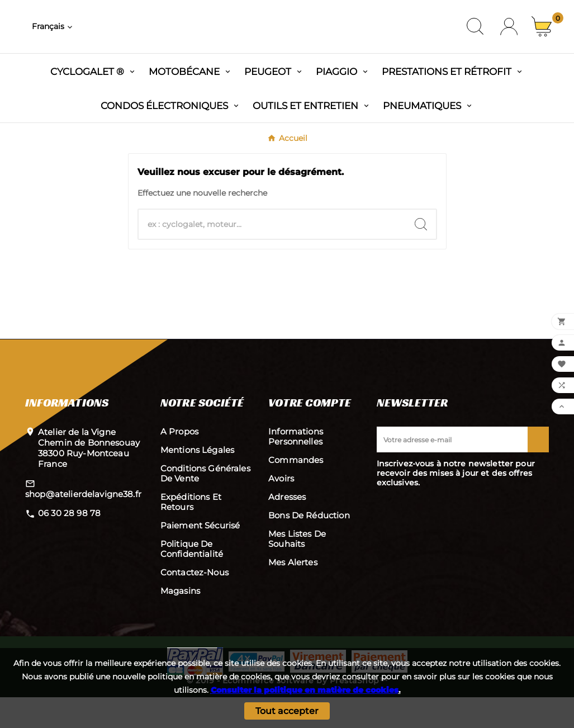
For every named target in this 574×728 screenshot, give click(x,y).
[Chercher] (272, 255)
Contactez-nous (195, 603)
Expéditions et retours (191, 533)
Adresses (287, 528)
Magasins (180, 621)
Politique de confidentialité (192, 580)
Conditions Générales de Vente (205, 504)
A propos (179, 462)
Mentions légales (197, 481)
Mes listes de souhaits (297, 569)
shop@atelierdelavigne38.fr (83, 525)
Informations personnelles (296, 467)
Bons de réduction (309, 546)
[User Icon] (509, 42)
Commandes (296, 491)
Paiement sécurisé (200, 556)
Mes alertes (293, 593)
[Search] (421, 255)
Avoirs (281, 509)
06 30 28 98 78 (69, 544)
